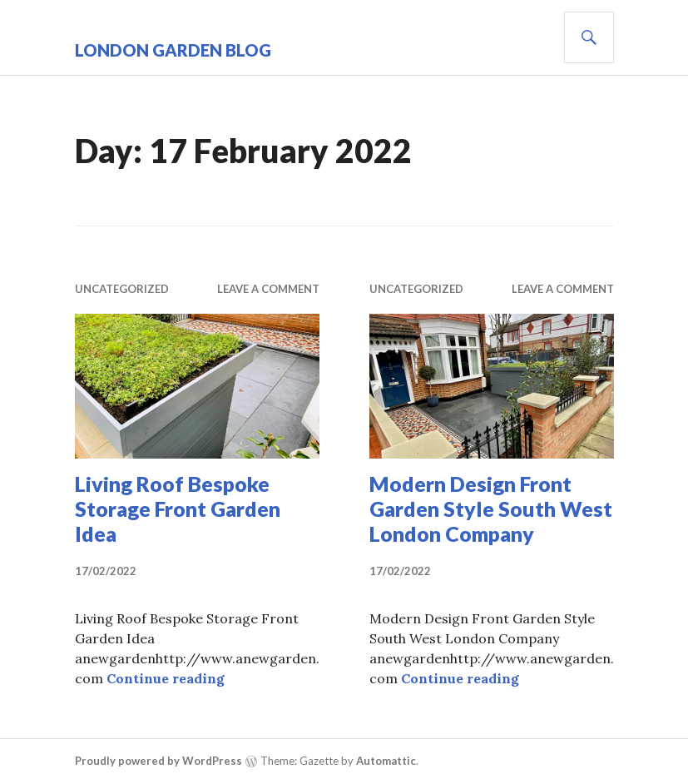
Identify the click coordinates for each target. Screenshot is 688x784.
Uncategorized (122, 289)
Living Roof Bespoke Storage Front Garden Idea (178, 509)
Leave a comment (268, 289)
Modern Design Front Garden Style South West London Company (491, 509)
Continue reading (166, 678)
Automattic (386, 761)
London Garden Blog (173, 50)
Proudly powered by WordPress (158, 761)
